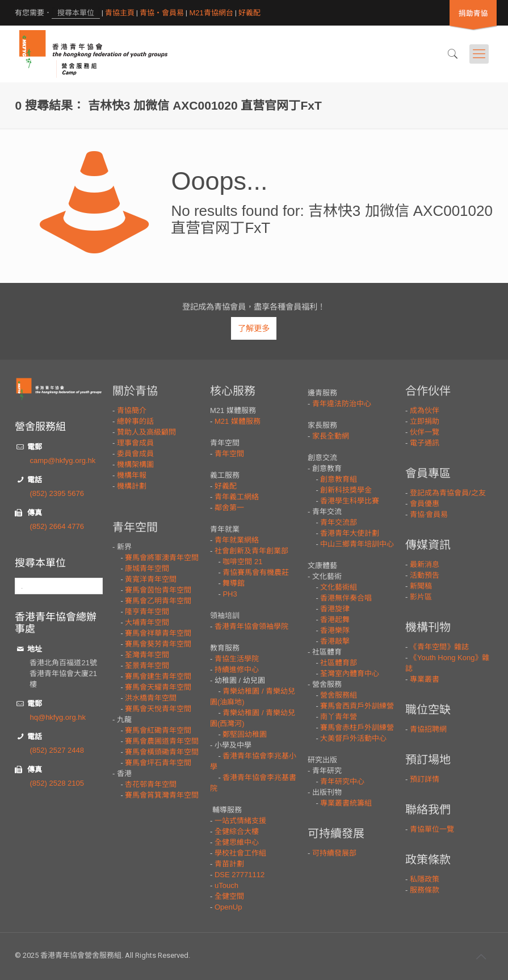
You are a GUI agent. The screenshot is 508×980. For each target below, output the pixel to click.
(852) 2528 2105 (56, 783)
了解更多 (254, 328)
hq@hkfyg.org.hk (57, 717)
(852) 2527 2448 (56, 750)
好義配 (249, 13)
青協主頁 (120, 13)
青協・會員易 (162, 13)
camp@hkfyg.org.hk (62, 460)
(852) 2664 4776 (56, 526)
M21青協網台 (211, 13)
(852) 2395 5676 (56, 493)
